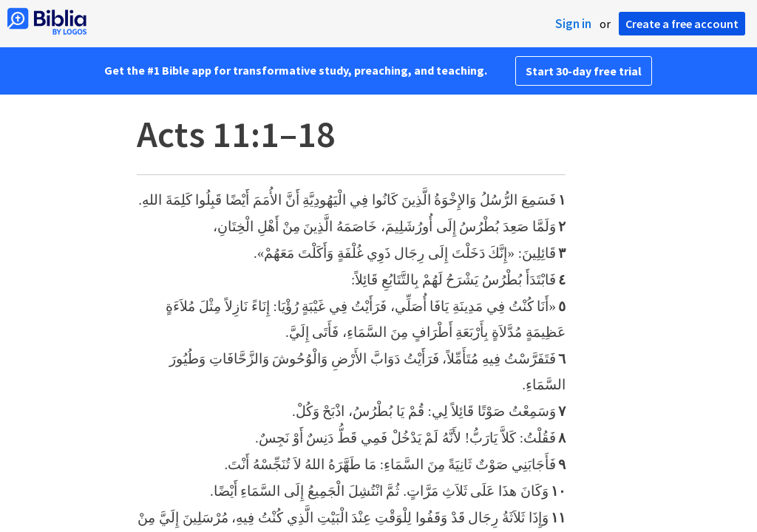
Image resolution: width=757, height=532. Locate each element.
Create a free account (682, 24)
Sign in (573, 24)
